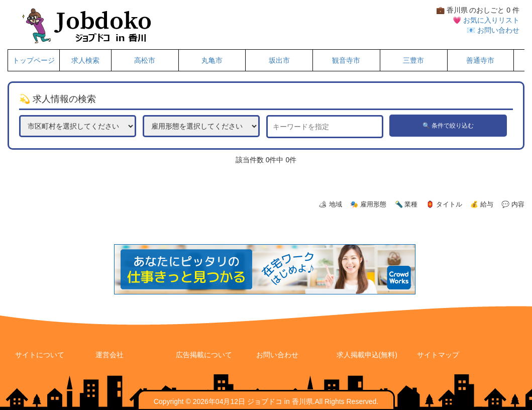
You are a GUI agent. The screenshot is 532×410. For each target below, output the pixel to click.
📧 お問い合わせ (493, 30)
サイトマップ (438, 355)
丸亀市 (212, 60)
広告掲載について (204, 355)
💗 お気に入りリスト (486, 20)
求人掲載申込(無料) (367, 355)
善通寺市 (480, 60)
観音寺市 (346, 60)
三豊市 (413, 60)
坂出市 (279, 60)
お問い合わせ (277, 355)
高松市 (145, 60)
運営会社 (110, 355)
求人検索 (85, 60)
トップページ (34, 60)
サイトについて (40, 355)
